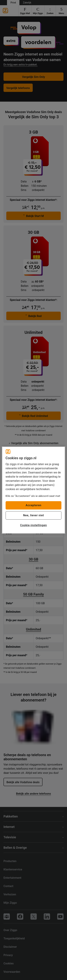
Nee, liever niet (33, 515)
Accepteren (33, 505)
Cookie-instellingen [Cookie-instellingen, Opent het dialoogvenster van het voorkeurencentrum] (33, 525)
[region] (34, 490)
